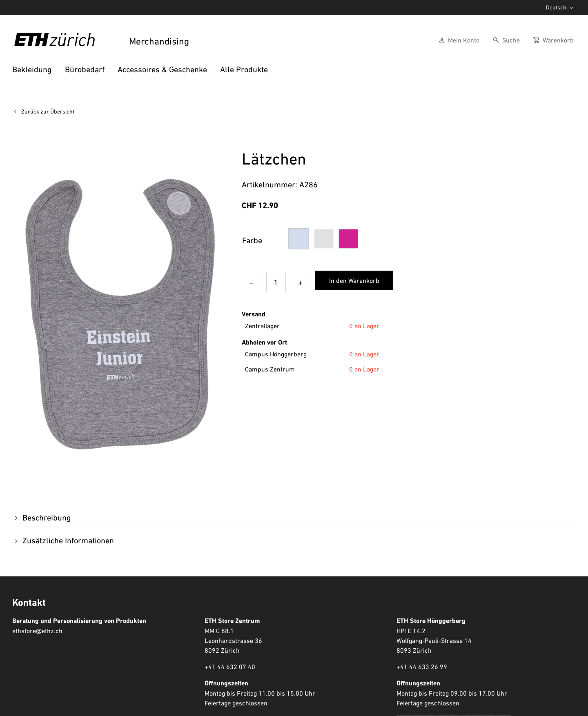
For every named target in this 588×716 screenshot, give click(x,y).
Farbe (252, 240)
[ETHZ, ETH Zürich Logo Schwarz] (55, 37)
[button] (298, 239)
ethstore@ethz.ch (37, 631)
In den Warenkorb (354, 280)
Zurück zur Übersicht (48, 111)
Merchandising (158, 41)
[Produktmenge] (276, 282)
